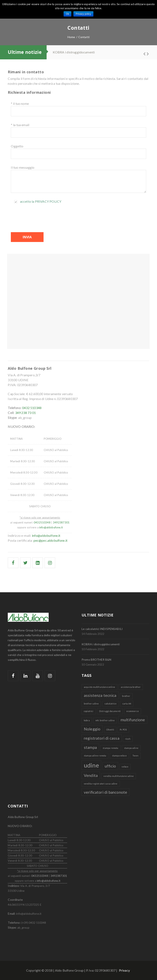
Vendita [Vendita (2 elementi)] (91, 775)
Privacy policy (48, 201)
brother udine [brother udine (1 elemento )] (91, 704)
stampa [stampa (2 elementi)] (90, 747)
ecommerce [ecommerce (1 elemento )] (132, 711)
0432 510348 (32, 408)
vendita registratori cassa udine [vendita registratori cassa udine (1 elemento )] (101, 784)
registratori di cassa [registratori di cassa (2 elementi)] (102, 738)
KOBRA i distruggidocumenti (74, 52)
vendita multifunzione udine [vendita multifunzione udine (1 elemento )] (119, 776)
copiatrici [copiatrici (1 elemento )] (89, 711)
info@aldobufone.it (51, 527)
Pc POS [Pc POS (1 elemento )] (123, 730)
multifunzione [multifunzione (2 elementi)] (133, 720)
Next (146, 53)
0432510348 (42, 522)
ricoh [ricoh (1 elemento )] (128, 739)
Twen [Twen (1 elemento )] (135, 756)
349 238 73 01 (26, 413)
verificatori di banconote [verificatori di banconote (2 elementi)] (105, 792)
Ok (67, 14)
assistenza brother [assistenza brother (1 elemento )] (131, 687)
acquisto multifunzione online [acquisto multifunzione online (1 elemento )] (99, 687)
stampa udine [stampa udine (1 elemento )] (131, 748)
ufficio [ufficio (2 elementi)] (110, 766)
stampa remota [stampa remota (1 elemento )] (110, 748)
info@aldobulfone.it (46, 535)
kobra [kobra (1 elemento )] (87, 720)
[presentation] (42, 218)
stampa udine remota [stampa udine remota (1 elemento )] (95, 756)
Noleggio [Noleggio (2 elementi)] (92, 729)
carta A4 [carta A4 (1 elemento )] (127, 704)
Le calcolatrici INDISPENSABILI (102, 629)
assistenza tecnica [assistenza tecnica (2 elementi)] (100, 695)
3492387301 (61, 522)
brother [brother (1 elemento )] (126, 696)
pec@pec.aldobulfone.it (51, 540)
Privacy (124, 970)
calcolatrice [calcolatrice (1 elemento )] (111, 704)
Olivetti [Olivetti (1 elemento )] (110, 730)
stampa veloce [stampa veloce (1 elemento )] (119, 756)
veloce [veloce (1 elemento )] (125, 767)
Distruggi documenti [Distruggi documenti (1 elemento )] (110, 711)
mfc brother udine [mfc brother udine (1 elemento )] (105, 720)
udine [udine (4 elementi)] (91, 765)
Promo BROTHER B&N (96, 660)
